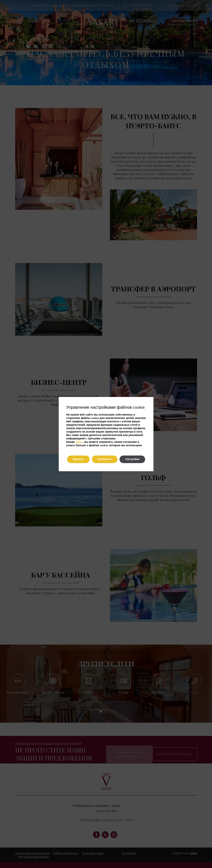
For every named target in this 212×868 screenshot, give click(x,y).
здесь (79, 442)
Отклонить (105, 459)
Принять (78, 459)
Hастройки (132, 459)
